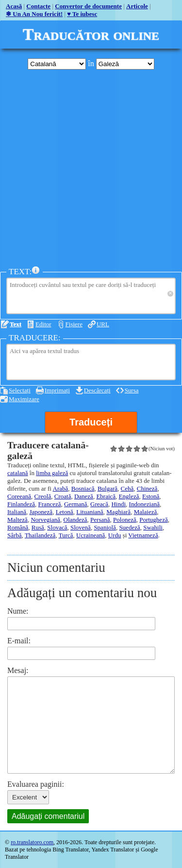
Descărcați (97, 390)
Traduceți (91, 422)
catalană (18, 473)
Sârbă (15, 535)
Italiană (17, 512)
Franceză (50, 504)
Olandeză (75, 520)
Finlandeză (21, 504)
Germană (76, 504)
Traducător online (91, 34)
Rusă (38, 527)
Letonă (65, 512)
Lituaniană (90, 512)
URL (103, 324)
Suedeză (129, 527)
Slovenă (81, 527)
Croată (63, 496)
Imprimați (57, 390)
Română (18, 527)
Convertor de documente (88, 6)
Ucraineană (91, 535)
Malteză (17, 520)
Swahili (153, 527)
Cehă (127, 488)
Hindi (118, 504)
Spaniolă (105, 527)
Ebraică (106, 496)
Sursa (132, 390)
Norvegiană (45, 520)
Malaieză (146, 512)
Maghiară (118, 512)
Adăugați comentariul (48, 816)
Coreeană (19, 496)
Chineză (147, 488)
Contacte (38, 6)
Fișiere (74, 324)
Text (16, 324)
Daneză (84, 496)
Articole (137, 6)
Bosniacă (83, 488)
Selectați (20, 390)
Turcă (66, 535)
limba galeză (52, 473)
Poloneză (125, 520)
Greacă (99, 504)
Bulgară (108, 488)
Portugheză (153, 520)
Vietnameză (143, 535)
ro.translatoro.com (32, 842)
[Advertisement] (91, 168)
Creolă (43, 496)
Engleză (129, 496)
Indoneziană (145, 504)
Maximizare (24, 399)
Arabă (61, 488)
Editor (43, 324)
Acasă (14, 6)
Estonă (151, 496)
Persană (100, 520)
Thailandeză (40, 535)
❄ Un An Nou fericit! (34, 14)
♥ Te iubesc (82, 14)
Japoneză (41, 512)
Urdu (115, 535)
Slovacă (57, 527)
